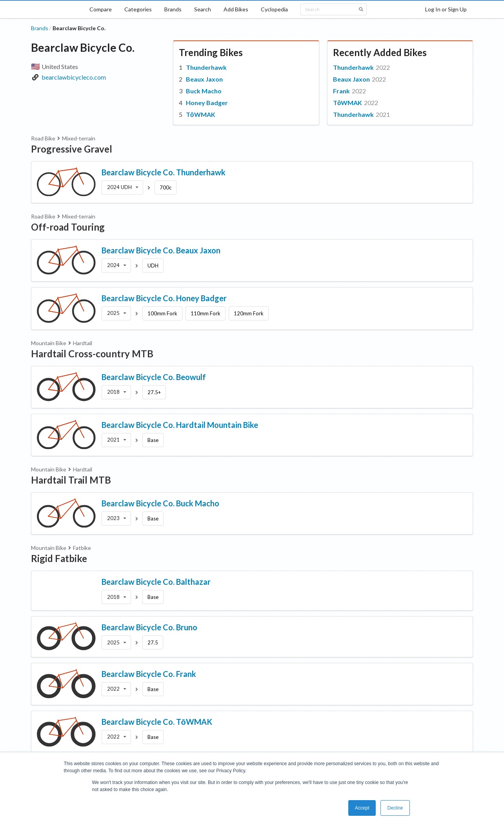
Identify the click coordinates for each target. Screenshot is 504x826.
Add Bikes (236, 9)
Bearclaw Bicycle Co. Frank (149, 674)
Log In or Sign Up (446, 9)
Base (153, 440)
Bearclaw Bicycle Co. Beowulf (154, 377)
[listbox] (123, 187)
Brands (173, 9)
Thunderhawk (206, 67)
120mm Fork (249, 313)
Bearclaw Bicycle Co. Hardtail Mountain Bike (180, 425)
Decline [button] (395, 808)
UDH (153, 266)
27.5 (153, 642)
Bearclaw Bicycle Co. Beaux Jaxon (161, 250)
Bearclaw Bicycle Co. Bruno (149, 627)
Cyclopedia (274, 9)
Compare (101, 9)
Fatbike (82, 548)
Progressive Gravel (72, 149)
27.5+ (154, 392)
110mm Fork (206, 313)
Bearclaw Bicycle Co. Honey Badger (164, 298)
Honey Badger (207, 103)
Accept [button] (362, 808)
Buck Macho (204, 91)
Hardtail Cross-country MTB (92, 354)
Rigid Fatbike (59, 558)
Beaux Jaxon (204, 79)
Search (203, 9)
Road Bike (43, 138)
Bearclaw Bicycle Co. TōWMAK (157, 722)
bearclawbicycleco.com (74, 77)
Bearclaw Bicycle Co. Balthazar (156, 582)
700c (166, 187)
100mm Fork (162, 313)
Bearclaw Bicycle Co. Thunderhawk (164, 172)
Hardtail (83, 343)
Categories (138, 9)
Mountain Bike (49, 343)
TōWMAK (201, 114)
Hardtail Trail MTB (71, 480)
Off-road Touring (68, 227)
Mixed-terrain (79, 138)
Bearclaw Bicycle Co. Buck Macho (160, 503)
